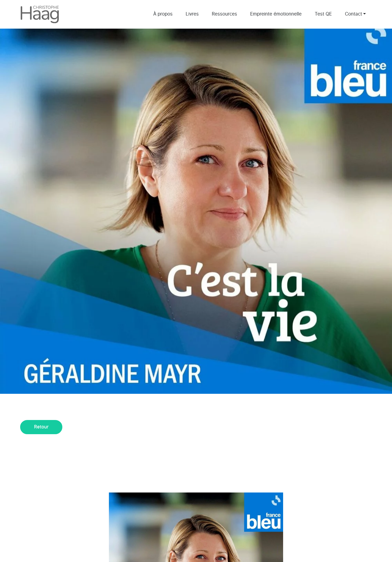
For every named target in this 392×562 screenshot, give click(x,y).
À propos (163, 14)
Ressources (224, 14)
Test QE (323, 14)
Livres (192, 14)
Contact (353, 14)
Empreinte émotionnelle (276, 14)
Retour (41, 427)
